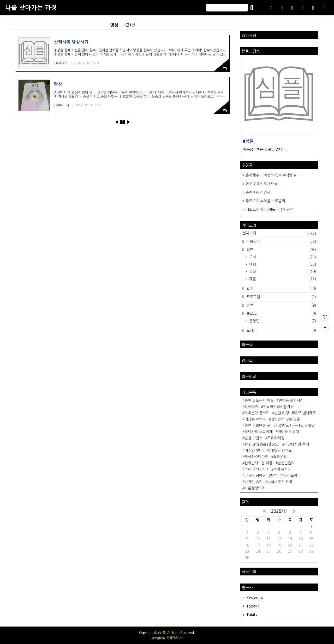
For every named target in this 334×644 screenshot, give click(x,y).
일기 (281, 289)
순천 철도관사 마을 (259, 400)
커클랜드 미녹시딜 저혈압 (295, 426)
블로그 (281, 314)
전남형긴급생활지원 (278, 407)
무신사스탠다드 (256, 457)
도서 (282, 257)
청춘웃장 (280, 457)
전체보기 (279, 234)
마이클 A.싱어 (288, 432)
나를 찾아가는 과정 (31, 8)
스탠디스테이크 (256, 469)
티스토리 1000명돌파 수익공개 (269, 210)
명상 (274, 476)
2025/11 (279, 511)
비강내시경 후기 (297, 444)
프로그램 (281, 297)
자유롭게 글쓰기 (257, 413)
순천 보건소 (254, 438)
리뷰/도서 (61, 105)
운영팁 (282, 321)
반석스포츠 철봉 (280, 482)
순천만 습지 (254, 482)
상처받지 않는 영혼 (285, 419)
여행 (282, 264)
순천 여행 (282, 413)
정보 (281, 305)
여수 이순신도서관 (261, 184)
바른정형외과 (255, 488)
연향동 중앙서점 (291, 400)
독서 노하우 (292, 476)
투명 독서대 (282, 469)
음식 (282, 272)
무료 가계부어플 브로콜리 (265, 201)
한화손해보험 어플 (259, 463)
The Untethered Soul (262, 444)
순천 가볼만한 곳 (257, 426)
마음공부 (61, 63)
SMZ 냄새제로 (305, 413)
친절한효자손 (175, 638)
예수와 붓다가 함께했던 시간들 (268, 451)
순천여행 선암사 (258, 192)
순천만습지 (286, 463)
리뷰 (281, 250)
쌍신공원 (251, 407)
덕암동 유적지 (255, 419)
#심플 (162, 633)
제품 (282, 279)
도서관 (281, 331)
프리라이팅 (276, 438)
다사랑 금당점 (255, 476)
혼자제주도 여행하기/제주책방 (271, 175)
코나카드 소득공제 (259, 432)
